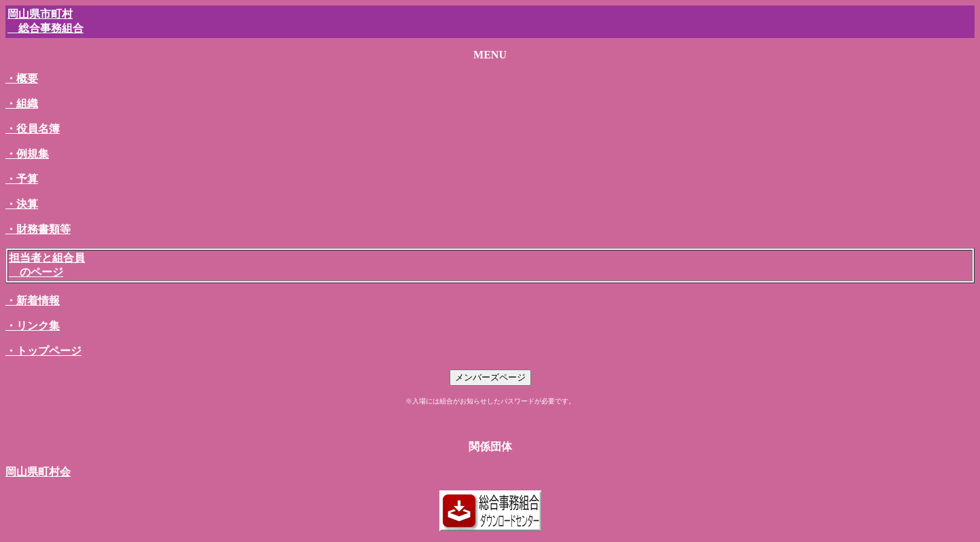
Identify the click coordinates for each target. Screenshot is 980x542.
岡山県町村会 (38, 472)
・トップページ (43, 351)
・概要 (22, 78)
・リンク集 (33, 326)
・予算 (22, 179)
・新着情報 (33, 301)
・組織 (22, 104)
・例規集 (27, 154)
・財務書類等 (38, 229)
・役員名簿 (33, 129)
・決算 (22, 204)
